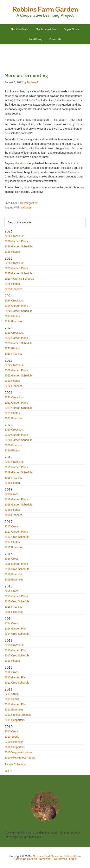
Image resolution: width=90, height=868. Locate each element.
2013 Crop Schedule (17, 655)
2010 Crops (11, 731)
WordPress (60, 859)
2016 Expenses (14, 580)
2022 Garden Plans (16, 370)
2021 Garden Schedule (18, 408)
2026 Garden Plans (16, 241)
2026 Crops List (14, 236)
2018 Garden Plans (16, 499)
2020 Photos (12, 450)
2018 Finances (13, 515)
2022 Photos (12, 381)
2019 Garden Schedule (18, 472)
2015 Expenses (14, 612)
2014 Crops (11, 623)
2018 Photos (12, 510)
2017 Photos (12, 542)
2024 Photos (12, 316)
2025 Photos (12, 284)
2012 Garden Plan (16, 677)
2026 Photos (12, 252)
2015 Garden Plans (16, 596)
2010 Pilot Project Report (20, 758)
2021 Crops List (14, 397)
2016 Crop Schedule (17, 569)
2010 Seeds (12, 737)
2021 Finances (13, 418)
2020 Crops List (14, 430)
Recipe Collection (15, 764)
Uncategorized (29, 203)
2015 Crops (11, 591)
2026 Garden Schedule (18, 246)
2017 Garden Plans (16, 532)
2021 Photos (12, 413)
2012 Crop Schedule (17, 683)
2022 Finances (13, 386)
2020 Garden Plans (16, 435)
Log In (8, 771)
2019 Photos (12, 483)
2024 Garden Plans (16, 306)
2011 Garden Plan (16, 704)
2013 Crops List (14, 645)
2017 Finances (13, 547)
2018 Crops (11, 494)
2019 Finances (13, 478)
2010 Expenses (14, 742)
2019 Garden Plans (16, 467)
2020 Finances (13, 445)
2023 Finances (13, 354)
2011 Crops (11, 694)
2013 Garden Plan (16, 650)
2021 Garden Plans (16, 403)
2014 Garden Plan (16, 629)
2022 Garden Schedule (18, 375)
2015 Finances (13, 607)
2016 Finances (13, 574)
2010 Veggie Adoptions (18, 752)
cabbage (26, 208)
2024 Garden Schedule (18, 311)
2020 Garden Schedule (18, 440)
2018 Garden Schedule (18, 505)
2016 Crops (11, 559)
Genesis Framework (39, 859)
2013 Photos (12, 661)
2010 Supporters (15, 747)
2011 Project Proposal (18, 715)
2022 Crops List (14, 365)
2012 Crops (11, 672)
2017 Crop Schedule (17, 537)
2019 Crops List (14, 462)
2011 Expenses (14, 710)
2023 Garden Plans (16, 338)
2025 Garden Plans (16, 268)
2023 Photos (12, 348)
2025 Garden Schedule (18, 273)
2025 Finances (13, 289)
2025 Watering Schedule (19, 279)
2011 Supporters (15, 720)
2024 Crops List (14, 301)
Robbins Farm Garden (45, 9)
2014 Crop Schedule (17, 634)
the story (21, 163)
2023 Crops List (14, 333)
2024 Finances (13, 321)
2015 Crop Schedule (17, 601)
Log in (73, 859)
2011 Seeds (12, 699)
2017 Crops (11, 526)
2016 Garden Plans (16, 564)
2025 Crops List (14, 263)
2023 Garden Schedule (18, 343)
